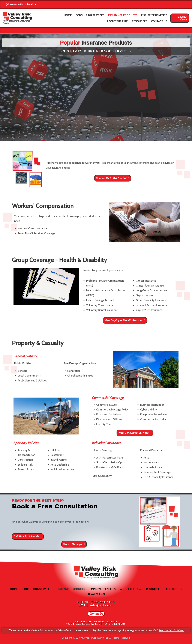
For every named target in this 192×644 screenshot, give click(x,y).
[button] (113, 178)
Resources (140, 21)
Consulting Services (90, 15)
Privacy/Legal (96, 594)
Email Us (31, 4)
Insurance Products (123, 15)
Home (68, 15)
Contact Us (159, 21)
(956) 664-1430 (13, 4)
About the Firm (118, 21)
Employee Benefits (154, 15)
